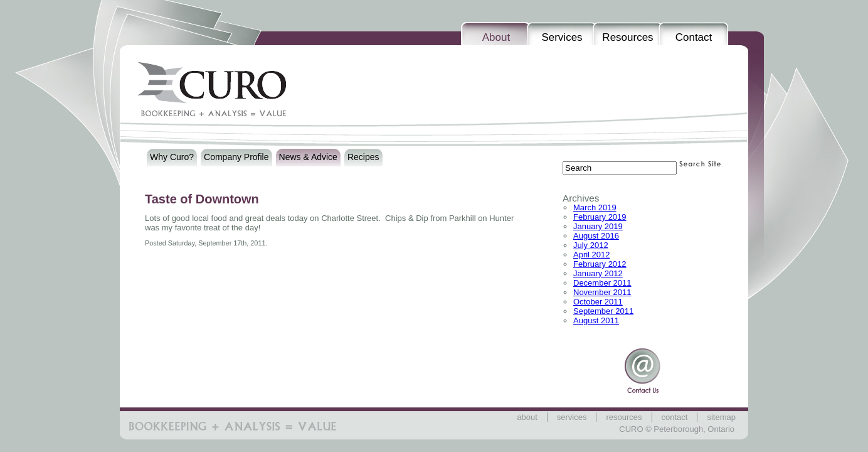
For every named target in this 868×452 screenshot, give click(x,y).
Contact (694, 37)
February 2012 (600, 264)
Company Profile (236, 157)
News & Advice (308, 157)
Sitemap (721, 417)
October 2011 (598, 302)
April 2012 (592, 255)
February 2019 (600, 217)
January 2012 (598, 273)
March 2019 (595, 207)
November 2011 (602, 292)
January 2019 (598, 226)
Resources (627, 37)
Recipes (363, 157)
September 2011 (603, 311)
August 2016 (596, 236)
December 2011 (602, 283)
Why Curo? (172, 157)
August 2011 (596, 320)
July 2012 (591, 245)
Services (562, 37)
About (496, 37)
